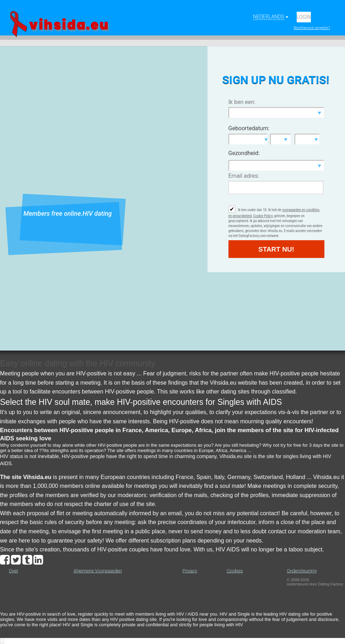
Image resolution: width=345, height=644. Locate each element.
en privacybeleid (240, 216)
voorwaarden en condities (301, 210)
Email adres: (244, 176)
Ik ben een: (242, 102)
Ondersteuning (302, 571)
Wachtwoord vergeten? (312, 28)
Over (14, 571)
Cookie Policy (263, 216)
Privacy (190, 571)
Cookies (235, 571)
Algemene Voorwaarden (98, 571)
